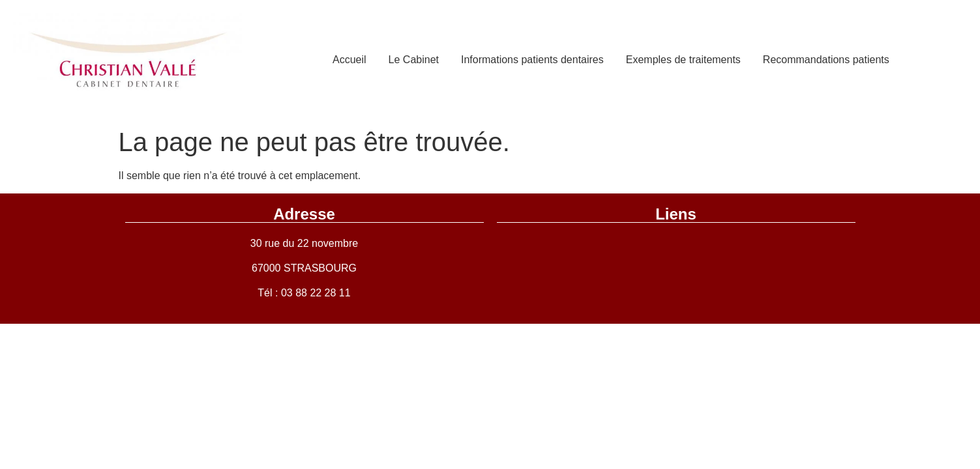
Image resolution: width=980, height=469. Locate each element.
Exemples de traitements (683, 60)
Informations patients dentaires (532, 60)
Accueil (349, 60)
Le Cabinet (414, 60)
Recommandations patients (826, 60)
